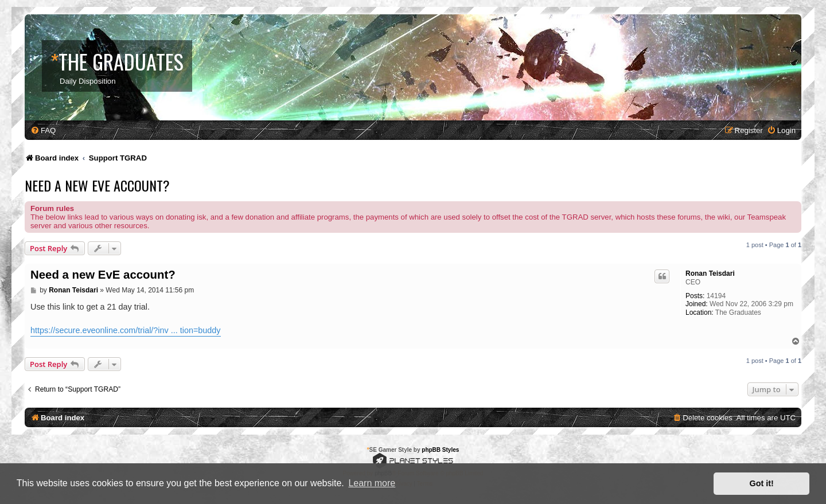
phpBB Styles (440, 450)
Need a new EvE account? (97, 185)
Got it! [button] (762, 483)
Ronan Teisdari (710, 274)
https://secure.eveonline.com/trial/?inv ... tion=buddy (126, 330)
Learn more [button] (372, 483)
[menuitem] (43, 130)
